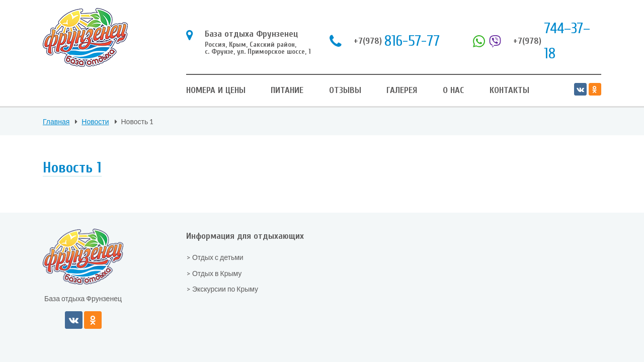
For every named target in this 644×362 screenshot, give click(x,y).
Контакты (509, 90)
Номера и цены (216, 90)
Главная (56, 121)
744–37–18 (532, 41)
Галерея (402, 90)
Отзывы (345, 90)
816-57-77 (385, 41)
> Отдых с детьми (215, 257)
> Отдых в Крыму (214, 273)
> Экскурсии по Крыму (222, 289)
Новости (95, 121)
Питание (287, 90)
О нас (454, 90)
